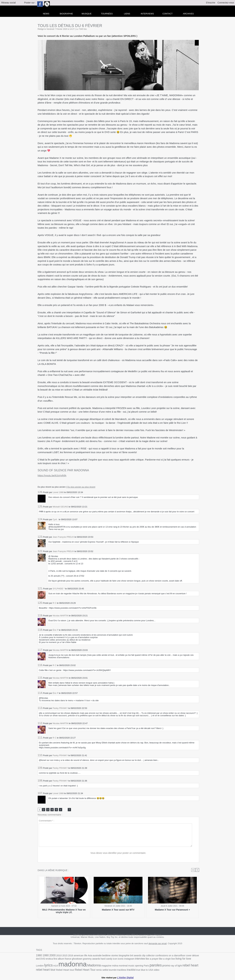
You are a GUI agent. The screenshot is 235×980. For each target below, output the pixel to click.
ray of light (147, 966)
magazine (81, 966)
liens (127, 14)
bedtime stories (106, 956)
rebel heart (160, 966)
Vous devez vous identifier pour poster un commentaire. (118, 853)
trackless (91, 970)
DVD (197, 956)
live (156, 960)
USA (119, 970)
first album (48, 960)
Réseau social (8, 3)
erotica (39, 960)
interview (125, 960)
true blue (109, 970)
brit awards (130, 956)
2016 (69, 956)
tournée (83, 970)
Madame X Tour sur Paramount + (172, 910)
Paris (119, 966)
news (46, 14)
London (177, 960)
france (57, 960)
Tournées (107, 14)
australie (94, 956)
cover (180, 956)
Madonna (70, 966)
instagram (115, 960)
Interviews (147, 14)
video (124, 970)
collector (144, 956)
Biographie (66, 14)
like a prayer (136, 960)
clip (138, 956)
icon (101, 960)
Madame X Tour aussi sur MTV (118, 910)
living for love (166, 959)
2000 (52, 956)
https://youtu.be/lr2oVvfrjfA (52, 475)
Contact (168, 14)
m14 (192, 960)
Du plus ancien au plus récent (81, 487)
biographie (119, 956)
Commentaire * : (47, 821)
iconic (107, 960)
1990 (45, 956)
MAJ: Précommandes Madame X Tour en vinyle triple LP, (64, 911)
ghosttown (65, 960)
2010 (58, 956)
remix (70, 970)
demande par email (158, 944)
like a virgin (148, 960)
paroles (128, 966)
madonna (49, 965)
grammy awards (79, 960)
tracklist (100, 970)
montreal (97, 966)
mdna (89, 966)
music (105, 966)
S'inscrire (211, 3)
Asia (87, 956)
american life (78, 956)
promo (138, 966)
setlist (76, 970)
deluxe (186, 956)
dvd (192, 956)
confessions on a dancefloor (163, 956)
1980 (39, 956)
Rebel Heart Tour (57, 970)
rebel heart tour (178, 966)
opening (112, 966)
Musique (87, 14)
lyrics (185, 959)
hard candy (93, 960)
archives (188, 14)
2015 (63, 956)
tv (115, 970)
